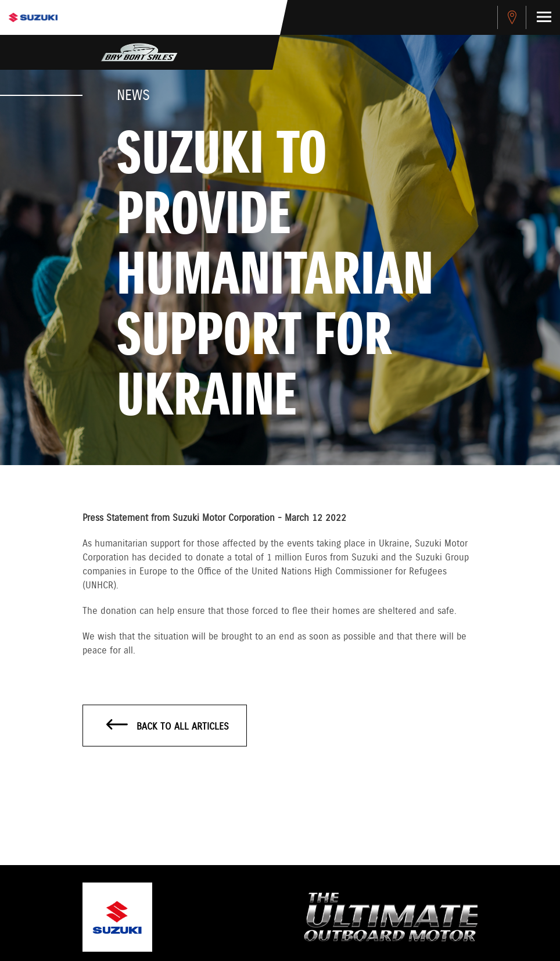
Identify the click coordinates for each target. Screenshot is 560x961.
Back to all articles (168, 726)
